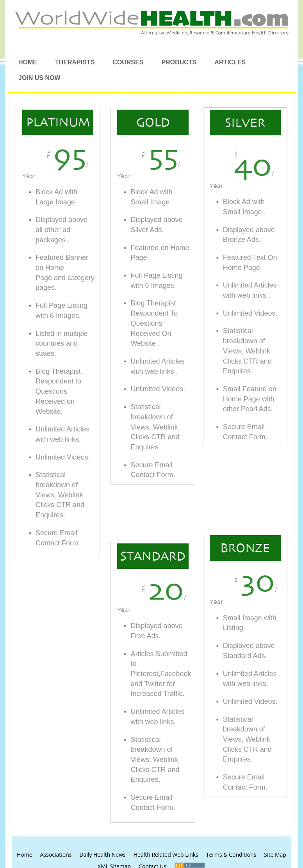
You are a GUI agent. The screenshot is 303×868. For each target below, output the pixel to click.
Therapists (75, 62)
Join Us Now (39, 78)
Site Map (275, 855)
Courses (128, 62)
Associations (56, 855)
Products (179, 62)
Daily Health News (102, 855)
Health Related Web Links (166, 855)
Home (28, 62)
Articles (230, 62)
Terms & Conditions (231, 855)
